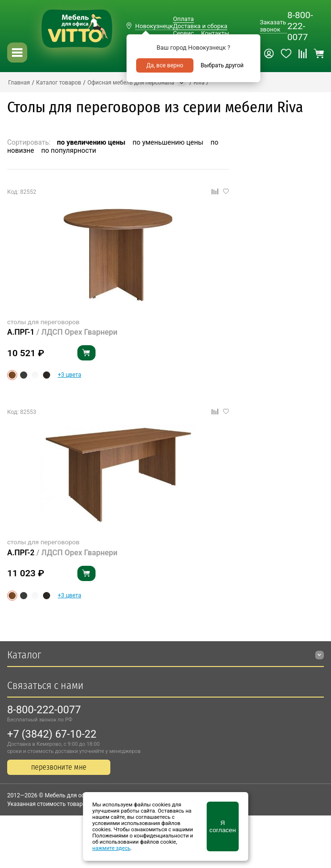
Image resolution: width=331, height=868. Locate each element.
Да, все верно (165, 65)
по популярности (69, 151)
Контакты (215, 33)
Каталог (24, 655)
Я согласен (222, 826)
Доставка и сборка (200, 26)
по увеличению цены (91, 143)
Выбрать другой (222, 65)
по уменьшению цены (168, 143)
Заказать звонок (273, 26)
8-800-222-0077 (300, 26)
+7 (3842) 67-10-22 (52, 734)
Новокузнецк (154, 26)
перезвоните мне (59, 767)
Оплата (183, 19)
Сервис (183, 33)
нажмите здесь (111, 848)
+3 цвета (69, 375)
